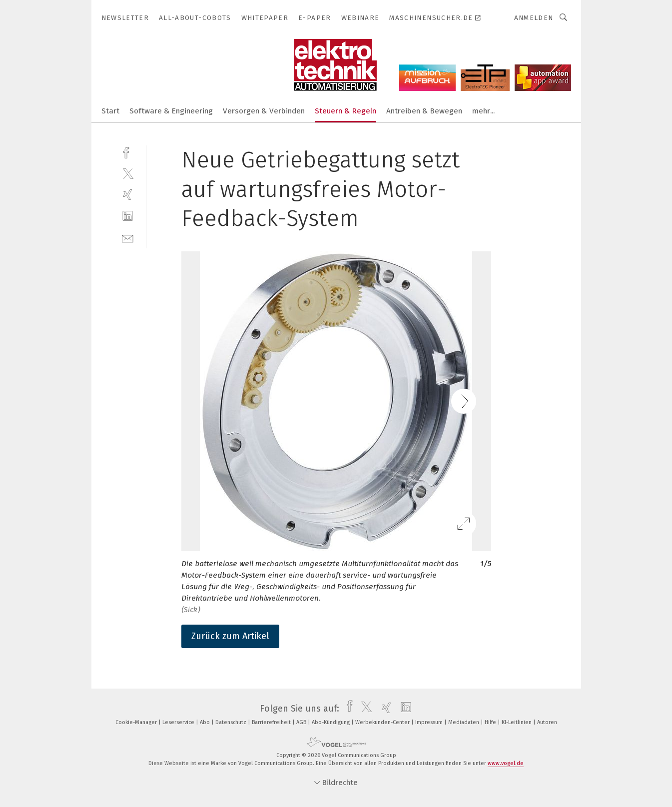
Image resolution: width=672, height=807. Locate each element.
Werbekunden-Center (383, 722)
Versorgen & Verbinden (264, 111)
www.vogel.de (506, 763)
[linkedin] (128, 216)
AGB (302, 722)
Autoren (547, 722)
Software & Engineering (171, 111)
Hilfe (491, 722)
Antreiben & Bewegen (424, 111)
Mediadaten (464, 722)
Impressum (430, 722)
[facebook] (128, 152)
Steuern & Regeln (345, 111)
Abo (206, 722)
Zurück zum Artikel (230, 636)
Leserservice (179, 722)
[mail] (128, 238)
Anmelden (534, 18)
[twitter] (128, 173)
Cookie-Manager (137, 722)
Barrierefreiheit (272, 722)
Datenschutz (232, 722)
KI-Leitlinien (517, 722)
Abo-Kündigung (332, 722)
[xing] (128, 195)
